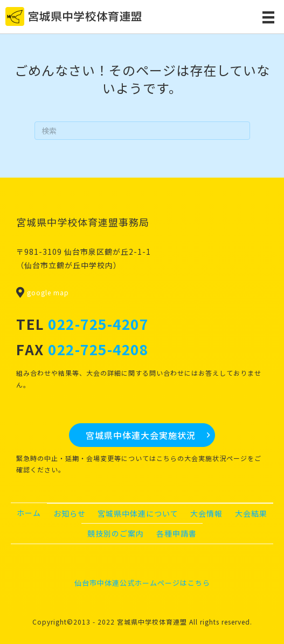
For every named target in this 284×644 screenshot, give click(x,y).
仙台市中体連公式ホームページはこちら (142, 583)
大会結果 (251, 513)
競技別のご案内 (116, 533)
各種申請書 (176, 533)
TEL (82, 324)
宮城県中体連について (138, 513)
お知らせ (70, 513)
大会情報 (206, 513)
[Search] (142, 131)
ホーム (29, 513)
